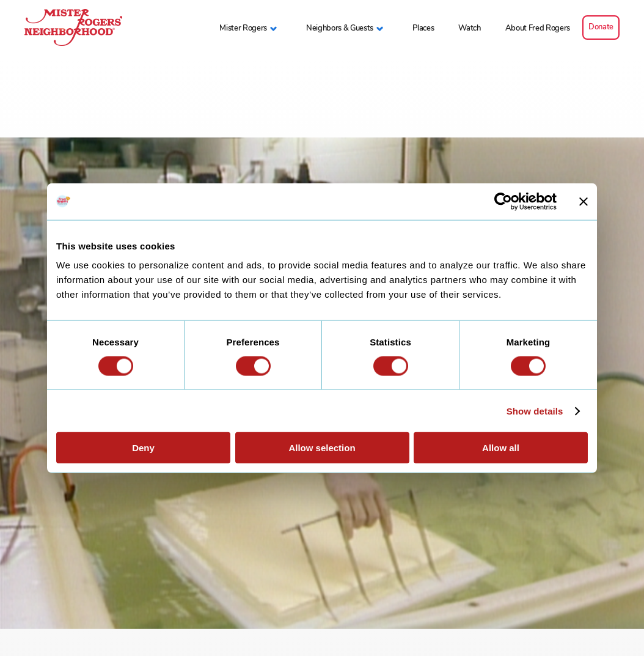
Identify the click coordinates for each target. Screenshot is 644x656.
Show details (535, 411)
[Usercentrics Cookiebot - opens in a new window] (503, 201)
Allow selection (322, 448)
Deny (143, 448)
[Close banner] (584, 201)
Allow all (501, 448)
